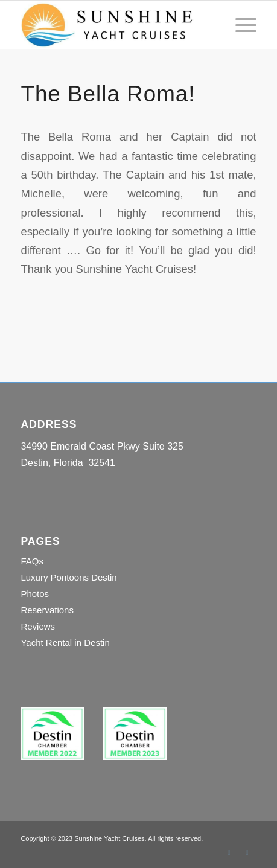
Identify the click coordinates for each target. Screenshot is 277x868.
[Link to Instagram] (247, 852)
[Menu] (240, 25)
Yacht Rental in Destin (65, 643)
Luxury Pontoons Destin (68, 577)
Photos (35, 594)
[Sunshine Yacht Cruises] (115, 25)
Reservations (47, 610)
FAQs (32, 561)
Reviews (38, 626)
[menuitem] (240, 25)
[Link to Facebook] (229, 852)
